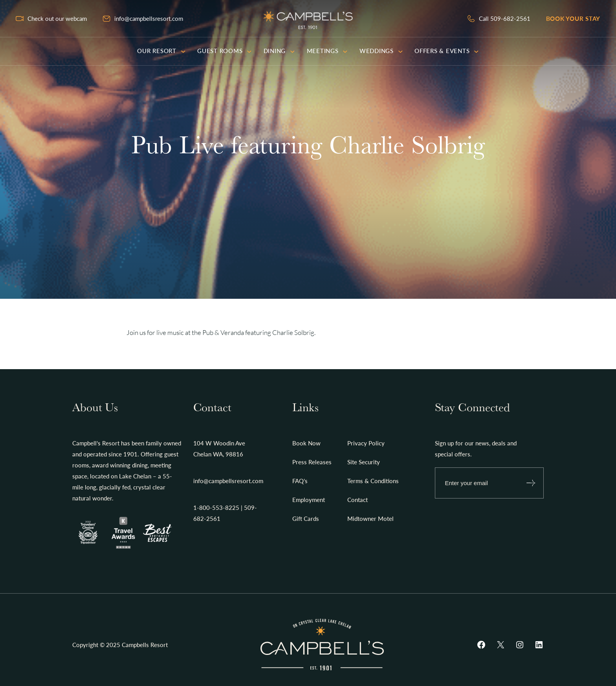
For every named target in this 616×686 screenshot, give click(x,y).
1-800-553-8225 (216, 508)
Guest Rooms (225, 51)
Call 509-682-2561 (505, 18)
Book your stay (573, 18)
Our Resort (161, 51)
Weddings (381, 51)
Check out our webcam (57, 18)
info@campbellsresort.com (149, 18)
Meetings (327, 51)
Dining (279, 51)
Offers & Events (447, 51)
